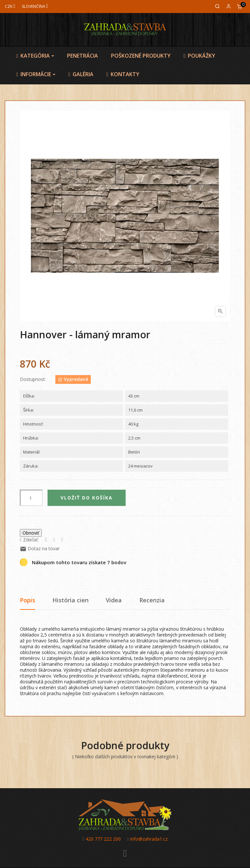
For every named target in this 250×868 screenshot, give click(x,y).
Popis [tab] (28, 600)
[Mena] (10, 6)
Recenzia (152, 600)
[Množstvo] (31, 498)
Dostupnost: (33, 379)
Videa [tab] (114, 600)
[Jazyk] (35, 6)
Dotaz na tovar (40, 548)
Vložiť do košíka (87, 498)
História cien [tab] (70, 600)
